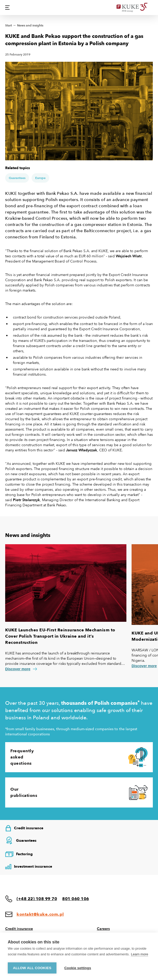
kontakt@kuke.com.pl (40, 914)
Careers (103, 929)
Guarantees (17, 178)
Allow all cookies (32, 968)
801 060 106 (76, 899)
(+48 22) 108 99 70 (37, 899)
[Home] (135, 8)
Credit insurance (19, 929)
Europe (40, 178)
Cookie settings (78, 968)
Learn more (139, 954)
